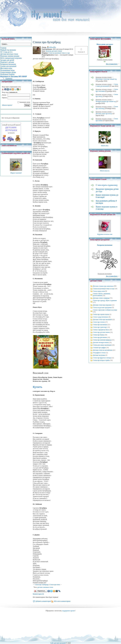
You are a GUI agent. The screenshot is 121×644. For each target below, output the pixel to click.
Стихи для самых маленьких (102, 345)
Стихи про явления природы (102, 340)
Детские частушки (99, 355)
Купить (37, 387)
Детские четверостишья (101, 342)
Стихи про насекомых (100, 325)
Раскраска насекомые (105, 245)
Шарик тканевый (16, 173)
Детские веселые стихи (46, 12)
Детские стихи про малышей (102, 320)
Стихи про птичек (99, 322)
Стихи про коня (55, 585)
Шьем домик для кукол (105, 44)
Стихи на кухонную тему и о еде (59, 53)
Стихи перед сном (99, 291)
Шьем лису (105, 146)
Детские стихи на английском (103, 350)
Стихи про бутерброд (63, 12)
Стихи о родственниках (101, 317)
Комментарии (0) (38, 594)
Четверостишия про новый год (106, 101)
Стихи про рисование (100, 337)
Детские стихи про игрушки (102, 305)
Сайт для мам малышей (58, 643)
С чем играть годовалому (107, 185)
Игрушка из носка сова (105, 234)
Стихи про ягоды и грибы (101, 360)
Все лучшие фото (112, 64)
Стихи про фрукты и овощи (102, 358)
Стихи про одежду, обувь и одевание (105, 300)
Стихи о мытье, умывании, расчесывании (102, 295)
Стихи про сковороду (42, 585)
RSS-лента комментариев (62, 601)
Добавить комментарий (43, 601)
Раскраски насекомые (105, 274)
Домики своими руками (105, 60)
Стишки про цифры (99, 348)
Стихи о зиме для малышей (107, 85)
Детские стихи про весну (104, 114)
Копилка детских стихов (54, 51)
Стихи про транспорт (100, 327)
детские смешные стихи (45, 587)
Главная (34, 12)
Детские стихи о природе (101, 298)
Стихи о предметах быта (101, 330)
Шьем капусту (105, 171)
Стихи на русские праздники (102, 308)
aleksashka (52, 47)
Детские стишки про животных (103, 286)
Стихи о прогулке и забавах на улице (105, 310)
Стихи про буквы (99, 335)
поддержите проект (69, 611)
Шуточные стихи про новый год (106, 79)
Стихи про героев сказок (101, 314)
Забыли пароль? (7, 105)
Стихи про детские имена (101, 332)
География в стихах (99, 353)
